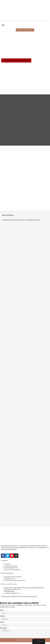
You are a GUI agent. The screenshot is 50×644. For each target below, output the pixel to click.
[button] (25, 21)
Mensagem (3, 628)
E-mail (2, 622)
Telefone (3, 616)
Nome (2, 610)
